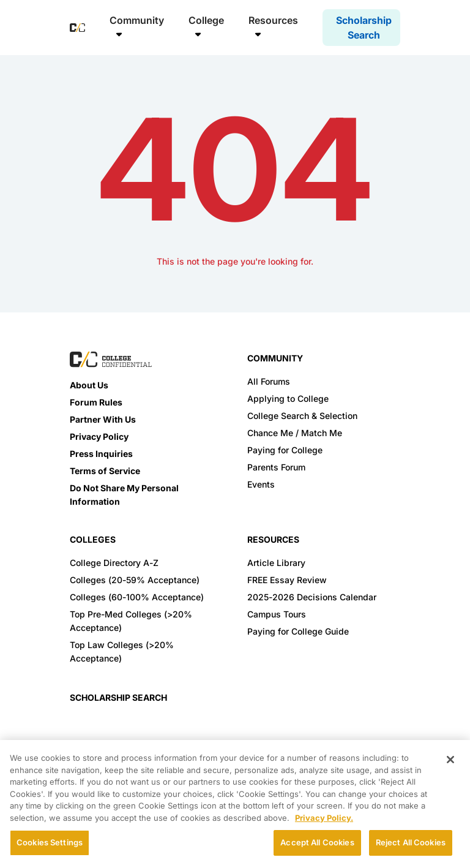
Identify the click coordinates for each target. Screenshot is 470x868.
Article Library (276, 563)
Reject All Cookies (411, 842)
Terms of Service (105, 471)
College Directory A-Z (114, 563)
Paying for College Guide (298, 631)
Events (261, 484)
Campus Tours (277, 614)
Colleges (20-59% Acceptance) (135, 580)
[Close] (450, 760)
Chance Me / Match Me (295, 433)
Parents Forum (276, 467)
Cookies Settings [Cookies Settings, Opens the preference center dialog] (50, 842)
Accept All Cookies (317, 842)
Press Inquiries (101, 454)
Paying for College (285, 450)
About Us (89, 385)
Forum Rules (96, 402)
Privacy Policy (99, 436)
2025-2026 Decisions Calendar (312, 597)
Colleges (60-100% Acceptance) (137, 597)
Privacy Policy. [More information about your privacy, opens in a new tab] (324, 818)
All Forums (269, 381)
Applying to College (288, 398)
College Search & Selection (302, 416)
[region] (235, 804)
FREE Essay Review (287, 580)
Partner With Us (103, 419)
